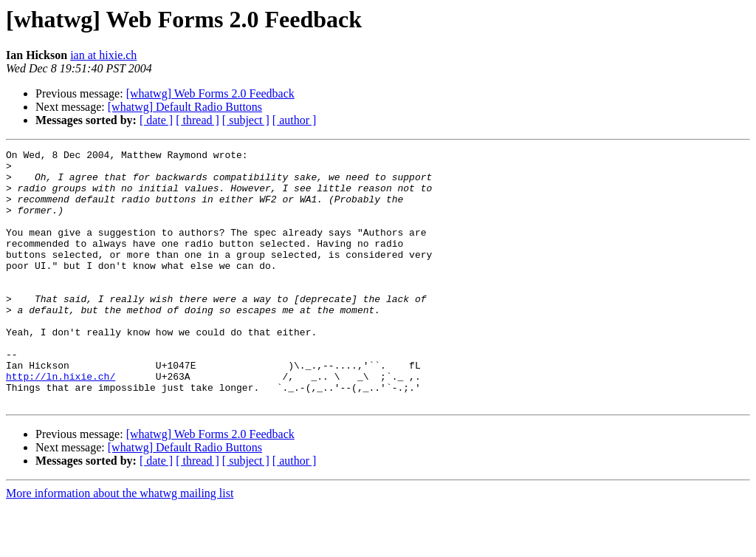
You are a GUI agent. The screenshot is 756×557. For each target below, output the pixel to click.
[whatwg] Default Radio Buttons (185, 107)
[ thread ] (197, 120)
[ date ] (156, 120)
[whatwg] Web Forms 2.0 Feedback (210, 93)
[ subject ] (246, 120)
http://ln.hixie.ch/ (61, 423)
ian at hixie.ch (103, 55)
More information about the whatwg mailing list (120, 544)
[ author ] (295, 120)
